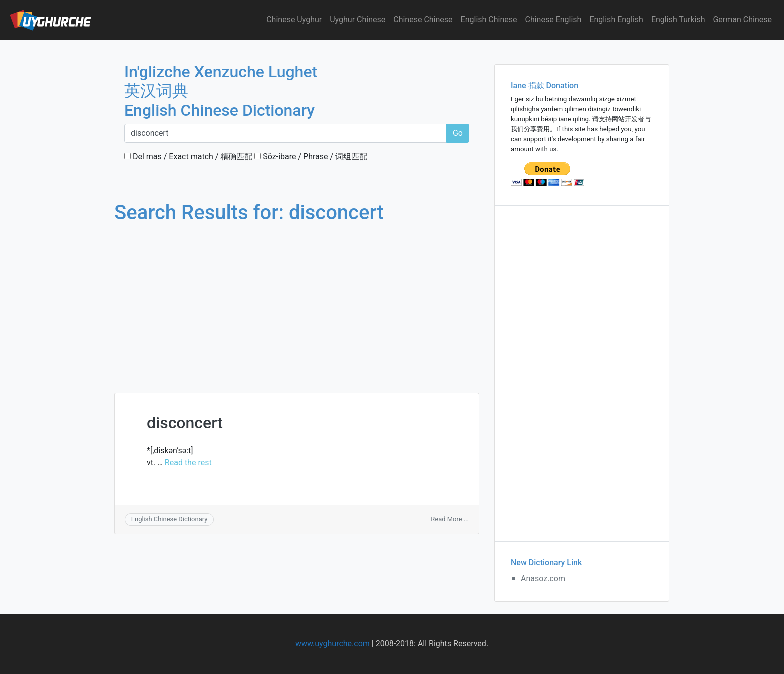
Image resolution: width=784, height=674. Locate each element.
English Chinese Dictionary (170, 519)
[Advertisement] (297, 299)
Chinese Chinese (423, 20)
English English (616, 20)
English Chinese (489, 20)
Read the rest (188, 463)
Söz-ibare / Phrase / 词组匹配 (311, 157)
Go (458, 133)
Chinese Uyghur (294, 20)
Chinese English (554, 20)
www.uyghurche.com (333, 644)
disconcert (185, 423)
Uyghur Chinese (358, 20)
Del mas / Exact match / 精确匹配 (188, 157)
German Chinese (742, 20)
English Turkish (678, 20)
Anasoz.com (543, 579)
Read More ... (450, 519)
